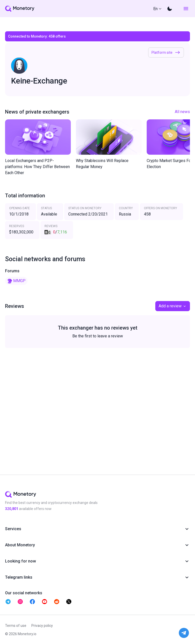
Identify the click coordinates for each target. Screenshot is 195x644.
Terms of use (16, 626)
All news (182, 112)
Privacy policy (42, 626)
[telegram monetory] (8, 602)
